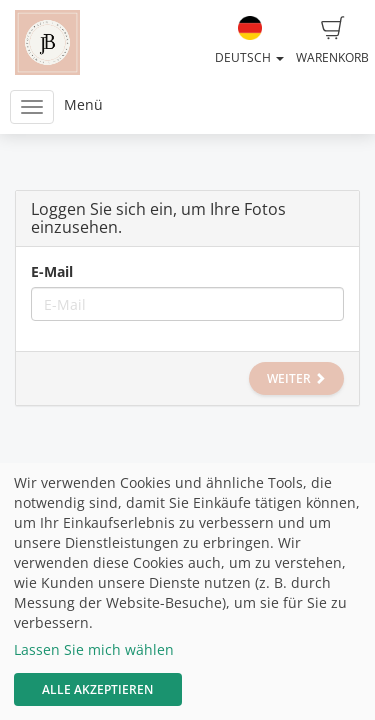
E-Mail (52, 271)
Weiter (296, 378)
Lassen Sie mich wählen (94, 649)
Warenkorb (332, 41)
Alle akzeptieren (97, 689)
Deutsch (249, 41)
